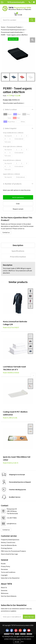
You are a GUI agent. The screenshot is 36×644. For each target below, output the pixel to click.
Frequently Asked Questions (10, 540)
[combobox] (15, 20)
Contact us (6, 232)
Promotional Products (14, 27)
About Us (4, 587)
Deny (22, 642)
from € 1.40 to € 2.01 (10, 418)
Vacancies (4, 590)
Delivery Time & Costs (8, 542)
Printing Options (7, 548)
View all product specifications (14, 103)
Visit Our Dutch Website (9, 596)
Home (3, 27)
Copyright (4, 575)
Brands (3, 564)
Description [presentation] (18, 245)
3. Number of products (12, 184)
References (5, 593)
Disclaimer (4, 569)
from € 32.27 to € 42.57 (11, 328)
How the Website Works (9, 545)
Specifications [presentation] (18, 251)
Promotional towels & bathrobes (12, 32)
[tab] (18, 245)
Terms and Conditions (8, 572)
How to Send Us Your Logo (9, 554)
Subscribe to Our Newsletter (10, 578)
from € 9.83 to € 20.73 (11, 463)
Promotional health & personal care (13, 30)
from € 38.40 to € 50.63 (11, 373)
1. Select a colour (10, 109)
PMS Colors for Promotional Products (13, 551)
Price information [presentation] (18, 257)
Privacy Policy (5, 566)
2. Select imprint (10, 128)
